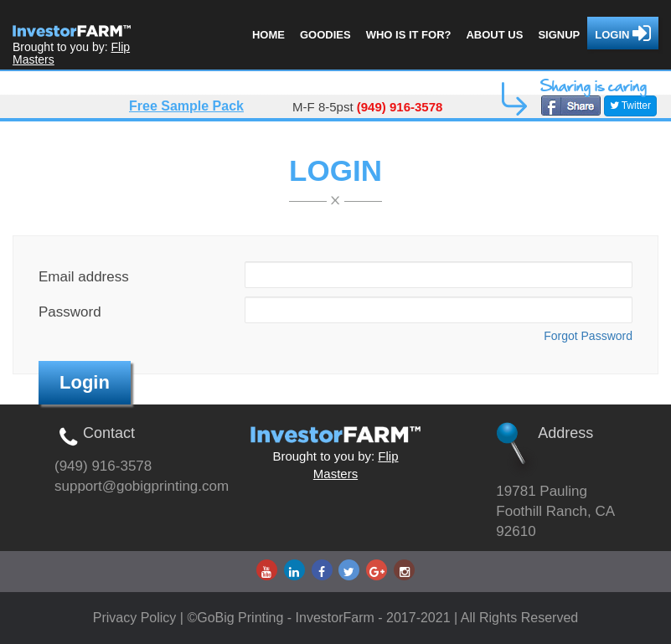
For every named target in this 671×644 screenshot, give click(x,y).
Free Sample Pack (186, 106)
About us (494, 35)
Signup (559, 35)
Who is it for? (409, 35)
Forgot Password (588, 336)
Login (623, 33)
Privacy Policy (137, 618)
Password (70, 312)
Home (268, 35)
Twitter (630, 106)
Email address (84, 277)
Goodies (325, 35)
